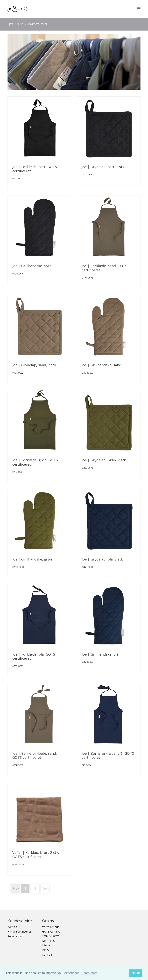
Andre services (17, 936)
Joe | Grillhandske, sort (32, 266)
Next (45, 888)
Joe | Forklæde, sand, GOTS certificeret (104, 268)
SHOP (20, 24)
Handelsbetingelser (19, 931)
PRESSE (47, 950)
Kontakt (12, 927)
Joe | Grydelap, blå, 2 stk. (103, 559)
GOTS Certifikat (52, 931)
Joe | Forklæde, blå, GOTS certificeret (34, 656)
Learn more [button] (90, 973)
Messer (47, 945)
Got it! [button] (136, 973)
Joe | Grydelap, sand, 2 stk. (35, 365)
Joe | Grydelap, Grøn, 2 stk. (104, 460)
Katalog (47, 955)
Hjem (10, 24)
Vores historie (51, 927)
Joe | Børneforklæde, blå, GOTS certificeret (108, 755)
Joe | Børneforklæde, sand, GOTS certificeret (35, 755)
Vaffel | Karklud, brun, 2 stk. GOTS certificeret (36, 855)
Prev (16, 888)
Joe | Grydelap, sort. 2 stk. (103, 167)
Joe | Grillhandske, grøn (32, 559)
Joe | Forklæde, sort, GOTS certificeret (35, 169)
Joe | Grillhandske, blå (100, 654)
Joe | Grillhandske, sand (101, 365)
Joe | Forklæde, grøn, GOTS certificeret (35, 462)
